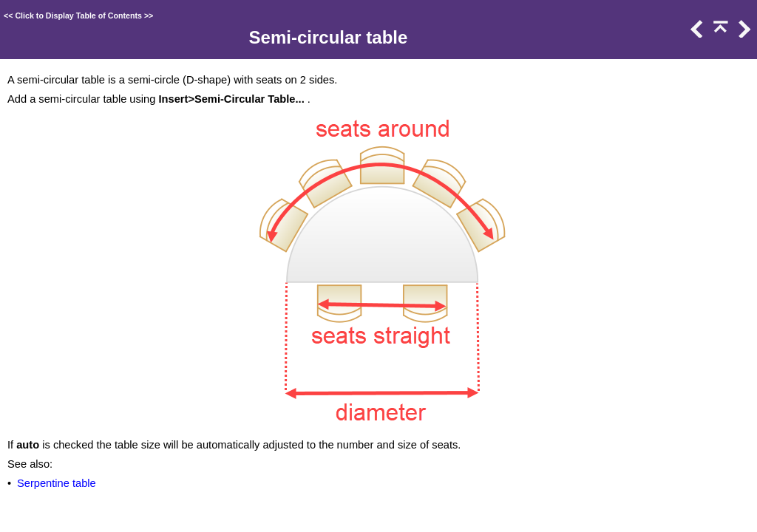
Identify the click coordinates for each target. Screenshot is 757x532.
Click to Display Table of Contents (78, 16)
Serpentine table (57, 483)
